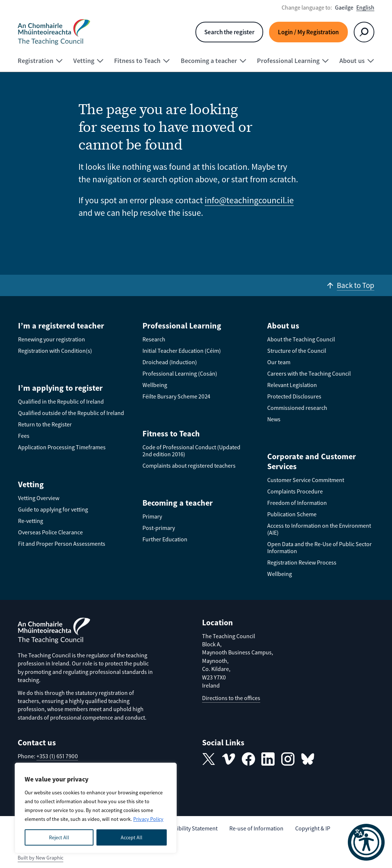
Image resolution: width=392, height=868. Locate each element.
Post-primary (159, 528)
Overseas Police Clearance (50, 532)
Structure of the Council (297, 351)
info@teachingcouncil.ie (249, 200)
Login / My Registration (308, 32)
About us (283, 326)
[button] (366, 842)
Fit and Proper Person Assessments (62, 544)
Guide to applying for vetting (53, 509)
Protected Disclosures (294, 396)
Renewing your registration (52, 339)
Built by (40, 858)
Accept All (132, 837)
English (365, 7)
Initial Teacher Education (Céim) (182, 351)
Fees (24, 436)
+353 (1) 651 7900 (57, 756)
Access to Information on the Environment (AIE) (319, 529)
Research (154, 339)
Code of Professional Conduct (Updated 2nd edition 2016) (191, 451)
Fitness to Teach (171, 433)
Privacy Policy (148, 819)
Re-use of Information (256, 828)
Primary (152, 516)
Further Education (165, 539)
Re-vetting (31, 521)
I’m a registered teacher (61, 326)
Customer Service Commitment (306, 480)
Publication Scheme (292, 514)
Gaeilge (344, 7)
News (274, 419)
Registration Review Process (302, 562)
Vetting (31, 484)
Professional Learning (182, 326)
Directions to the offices (231, 698)
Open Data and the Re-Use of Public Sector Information (319, 547)
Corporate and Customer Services (312, 461)
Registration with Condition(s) (55, 351)
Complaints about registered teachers (189, 465)
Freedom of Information (297, 503)
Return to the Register (45, 424)
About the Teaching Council (301, 339)
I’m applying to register (60, 388)
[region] (96, 808)
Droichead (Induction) (170, 362)
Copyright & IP (313, 828)
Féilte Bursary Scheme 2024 (176, 396)
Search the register (229, 32)
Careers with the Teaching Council (309, 373)
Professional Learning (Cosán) (180, 373)
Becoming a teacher (178, 503)
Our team (279, 362)
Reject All (59, 837)
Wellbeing (155, 385)
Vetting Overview (39, 498)
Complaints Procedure (295, 491)
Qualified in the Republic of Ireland (61, 401)
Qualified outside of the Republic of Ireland (71, 413)
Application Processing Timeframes (62, 447)
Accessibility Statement (189, 828)
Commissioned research (297, 408)
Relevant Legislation (292, 385)
